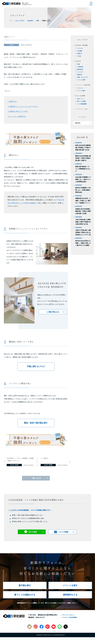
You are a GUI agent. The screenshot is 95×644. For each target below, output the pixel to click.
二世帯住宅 (80, 67)
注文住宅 (30, 21)
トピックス (80, 48)
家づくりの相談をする (25, 595)
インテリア (80, 72)
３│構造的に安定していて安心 (18, 111)
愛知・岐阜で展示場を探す (36, 423)
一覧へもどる (36, 478)
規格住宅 (80, 75)
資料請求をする (70, 595)
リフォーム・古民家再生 (83, 85)
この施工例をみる (53, 312)
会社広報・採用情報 (82, 45)
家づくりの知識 (81, 101)
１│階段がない (13, 101)
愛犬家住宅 (80, 69)
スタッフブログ (20, 21)
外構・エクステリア (83, 77)
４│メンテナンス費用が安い (17, 116)
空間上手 (80, 54)
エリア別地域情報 (82, 104)
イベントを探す (70, 585)
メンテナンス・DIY (82, 109)
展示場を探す (25, 585)
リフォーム (80, 88)
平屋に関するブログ (36, 366)
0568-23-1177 (40, 617)
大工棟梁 (80, 51)
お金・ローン (81, 99)
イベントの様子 (81, 80)
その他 (79, 56)
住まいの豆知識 (80, 96)
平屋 (37, 21)
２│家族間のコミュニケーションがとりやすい (23, 107)
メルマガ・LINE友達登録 (69, 617)
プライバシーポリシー (69, 615)
